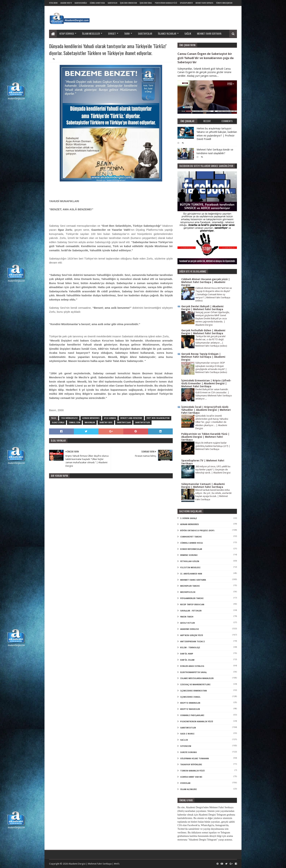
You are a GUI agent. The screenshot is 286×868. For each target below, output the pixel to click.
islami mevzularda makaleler (197, 678)
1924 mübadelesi (69, 418)
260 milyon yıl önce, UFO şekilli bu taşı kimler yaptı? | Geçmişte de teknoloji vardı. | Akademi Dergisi (213, 470)
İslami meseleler (91, 33)
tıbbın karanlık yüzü (192, 771)
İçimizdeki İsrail (146, 3)
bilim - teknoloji (190, 648)
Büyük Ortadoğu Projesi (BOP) (197, 531)
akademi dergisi (190, 629)
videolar (185, 783)
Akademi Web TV (66, 3)
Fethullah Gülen (190, 561)
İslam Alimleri (189, 789)
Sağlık (188, 33)
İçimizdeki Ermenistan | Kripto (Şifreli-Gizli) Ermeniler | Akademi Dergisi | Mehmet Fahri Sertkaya (206, 383)
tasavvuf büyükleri (191, 765)
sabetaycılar (124, 423)
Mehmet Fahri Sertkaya (204, 3)
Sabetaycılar (145, 33)
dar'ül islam (187, 660)
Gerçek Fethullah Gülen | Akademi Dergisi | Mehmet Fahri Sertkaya (203, 332)
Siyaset (112, 33)
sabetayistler (142, 423)
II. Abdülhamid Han (191, 574)
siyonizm (186, 746)
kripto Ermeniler (190, 703)
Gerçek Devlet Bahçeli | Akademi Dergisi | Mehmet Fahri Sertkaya (202, 308)
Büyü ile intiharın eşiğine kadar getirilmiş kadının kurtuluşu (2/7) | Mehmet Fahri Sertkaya (213, 446)
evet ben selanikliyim (158, 418)
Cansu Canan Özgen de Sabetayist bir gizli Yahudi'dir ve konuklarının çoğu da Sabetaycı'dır (206, 58)
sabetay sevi (106, 423)
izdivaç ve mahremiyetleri (195, 685)
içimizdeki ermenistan (194, 691)
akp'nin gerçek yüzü (192, 635)
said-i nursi (187, 734)
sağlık (184, 740)
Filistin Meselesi (190, 568)
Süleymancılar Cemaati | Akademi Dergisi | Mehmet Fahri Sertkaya (203, 485)
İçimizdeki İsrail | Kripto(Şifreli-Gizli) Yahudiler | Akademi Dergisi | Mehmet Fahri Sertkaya (206, 410)
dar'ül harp (187, 654)
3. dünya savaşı (189, 518)
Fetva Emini (53, 3)
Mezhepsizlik (188, 592)
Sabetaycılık (112, 3)
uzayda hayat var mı (191, 777)
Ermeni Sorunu (189, 555)
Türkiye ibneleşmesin (224, 3)
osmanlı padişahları (192, 715)
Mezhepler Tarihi (190, 586)
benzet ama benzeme (131, 418)
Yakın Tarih (187, 617)
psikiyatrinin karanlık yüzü (197, 722)
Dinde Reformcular (191, 549)
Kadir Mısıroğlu (81, 3)
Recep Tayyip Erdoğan (192, 605)
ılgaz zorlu (58, 423)
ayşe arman (110, 418)
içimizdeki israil (190, 697)
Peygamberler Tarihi (192, 598)
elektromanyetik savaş (193, 672)
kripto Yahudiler (190, 709)
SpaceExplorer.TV (186, 3)
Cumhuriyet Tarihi (191, 537)
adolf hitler (188, 623)
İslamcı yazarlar (167, 33)
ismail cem (74, 423)
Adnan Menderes (91, 418)
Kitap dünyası (67, 33)
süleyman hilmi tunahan (195, 759)
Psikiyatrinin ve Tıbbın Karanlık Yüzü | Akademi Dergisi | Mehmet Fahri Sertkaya (205, 437)
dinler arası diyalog (192, 666)
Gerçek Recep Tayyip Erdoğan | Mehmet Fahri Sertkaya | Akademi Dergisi (203, 357)
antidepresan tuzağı (193, 642)
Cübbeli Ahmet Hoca (97, 3)
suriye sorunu (189, 752)
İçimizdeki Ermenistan (128, 3)
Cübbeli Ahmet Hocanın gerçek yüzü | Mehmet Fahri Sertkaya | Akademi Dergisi (206, 282)
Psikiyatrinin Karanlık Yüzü (166, 3)
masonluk (90, 423)
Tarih (127, 33)
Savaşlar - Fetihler (191, 611)
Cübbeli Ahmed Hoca (191, 543)
